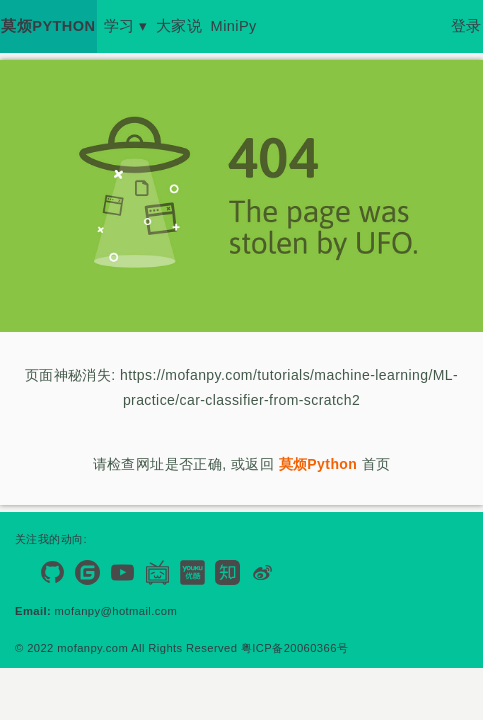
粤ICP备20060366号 (294, 648)
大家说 (179, 26)
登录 (466, 26)
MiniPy (234, 26)
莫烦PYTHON (48, 26)
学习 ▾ (126, 26)
